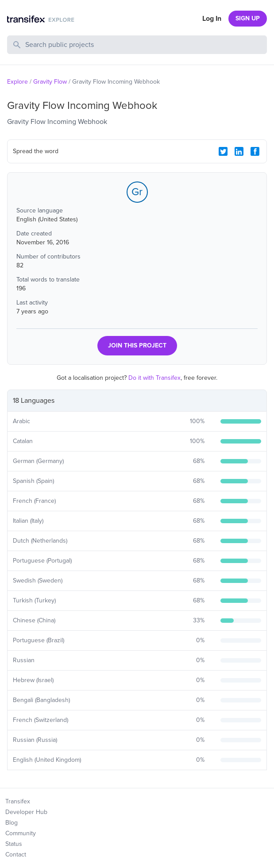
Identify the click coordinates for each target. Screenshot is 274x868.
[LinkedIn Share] (239, 151)
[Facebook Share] (255, 151)
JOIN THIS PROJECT (137, 345)
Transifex (18, 801)
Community (21, 833)
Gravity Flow (50, 82)
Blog (12, 823)
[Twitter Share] (223, 151)
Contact (16, 854)
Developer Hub (26, 812)
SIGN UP (248, 18)
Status (14, 844)
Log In (212, 19)
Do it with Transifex (154, 378)
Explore (17, 82)
